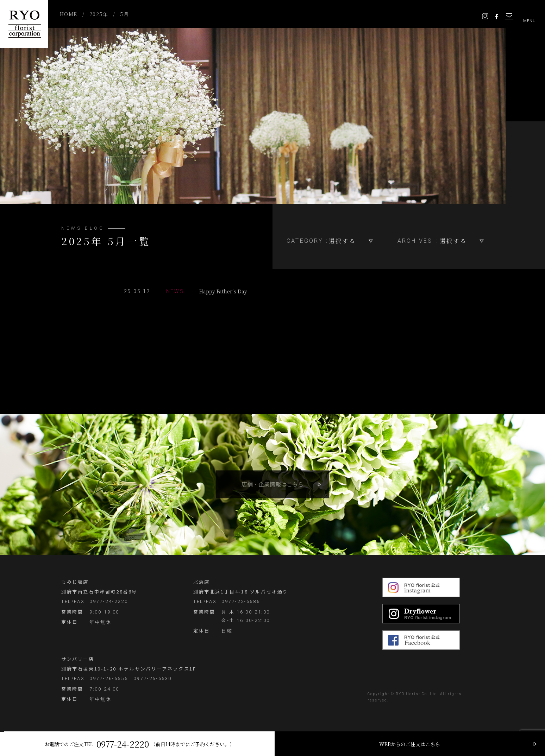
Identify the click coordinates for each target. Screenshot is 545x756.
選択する (342, 241)
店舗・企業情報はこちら (272, 484)
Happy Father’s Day (187, 291)
